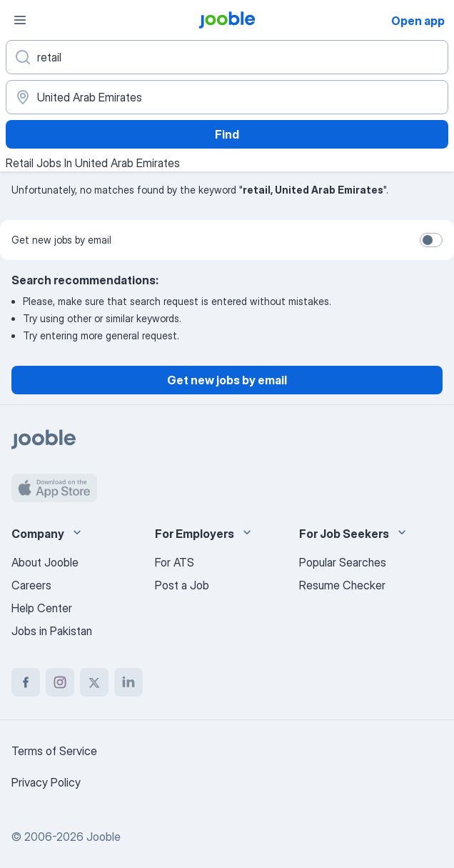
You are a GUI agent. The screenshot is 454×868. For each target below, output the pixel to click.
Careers (31, 585)
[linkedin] (128, 682)
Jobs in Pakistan (52, 631)
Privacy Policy (46, 782)
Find (227, 134)
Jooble (104, 837)
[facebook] (26, 682)
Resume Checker (342, 585)
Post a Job (182, 585)
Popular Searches (343, 562)
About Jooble (45, 562)
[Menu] (20, 20)
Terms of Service (54, 751)
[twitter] (94, 682)
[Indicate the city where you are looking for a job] (227, 97)
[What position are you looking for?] (227, 57)
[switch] (431, 240)
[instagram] (60, 682)
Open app (418, 21)
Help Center (42, 608)
